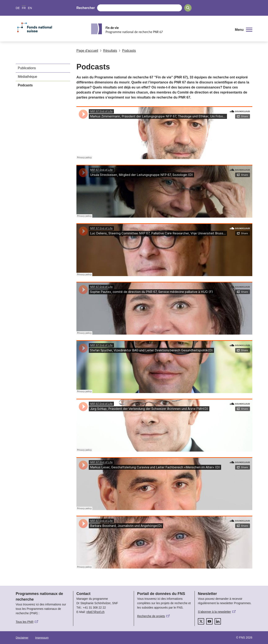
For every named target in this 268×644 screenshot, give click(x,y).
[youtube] (209, 621)
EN (30, 8)
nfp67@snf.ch (95, 612)
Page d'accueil (87, 51)
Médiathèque (28, 77)
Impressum (42, 638)
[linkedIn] (218, 621)
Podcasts (127, 51)
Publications (27, 68)
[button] (244, 30)
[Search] (188, 8)
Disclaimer (22, 638)
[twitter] (201, 621)
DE (18, 8)
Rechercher (86, 8)
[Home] (160, 29)
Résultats (109, 51)
